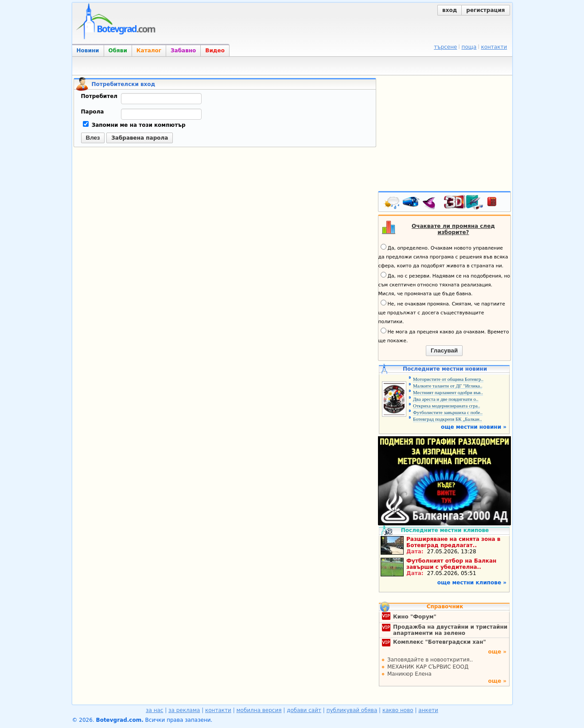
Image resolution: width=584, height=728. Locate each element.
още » (497, 652)
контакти (494, 47)
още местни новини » (474, 427)
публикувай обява (352, 710)
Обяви (118, 51)
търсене (445, 47)
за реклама (184, 710)
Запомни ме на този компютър (134, 125)
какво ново (398, 710)
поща (469, 47)
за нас (154, 710)
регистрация (485, 10)
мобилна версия (259, 710)
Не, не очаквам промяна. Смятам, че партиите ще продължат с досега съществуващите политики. (442, 312)
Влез (93, 138)
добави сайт (304, 710)
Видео (215, 51)
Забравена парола (140, 138)
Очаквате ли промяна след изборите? (453, 229)
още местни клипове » (472, 583)
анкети (428, 710)
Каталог (149, 51)
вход (450, 10)
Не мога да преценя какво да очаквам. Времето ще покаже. (444, 336)
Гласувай (444, 350)
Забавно (183, 51)
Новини (88, 51)
